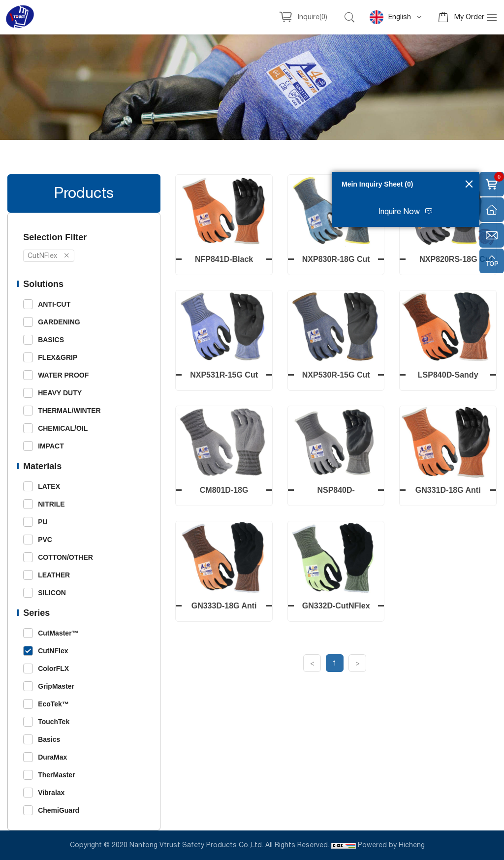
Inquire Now (399, 212)
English (390, 17)
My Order (469, 17)
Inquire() (313, 17)
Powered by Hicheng (392, 845)
